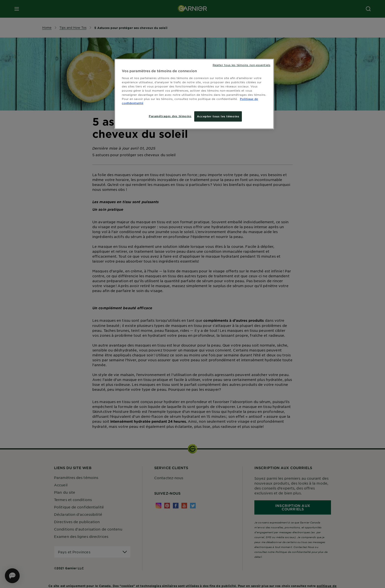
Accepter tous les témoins (218, 116)
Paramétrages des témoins (170, 116)
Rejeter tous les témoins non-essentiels (241, 65)
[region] (194, 94)
